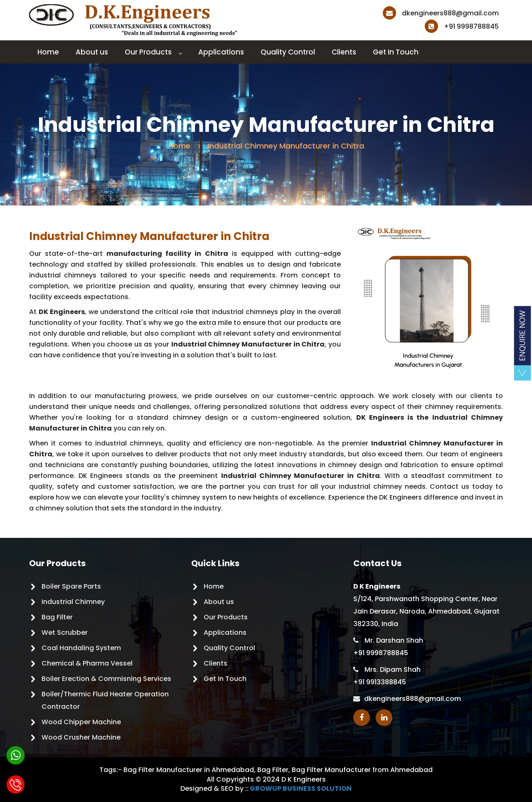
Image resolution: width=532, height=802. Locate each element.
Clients (344, 52)
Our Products (153, 52)
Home (48, 52)
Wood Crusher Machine (81, 737)
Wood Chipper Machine (81, 722)
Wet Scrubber (65, 632)
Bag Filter (57, 617)
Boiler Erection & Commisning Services (106, 679)
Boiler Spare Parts (71, 586)
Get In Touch (396, 52)
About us (92, 52)
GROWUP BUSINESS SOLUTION (301, 788)
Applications (221, 52)
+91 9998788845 (462, 26)
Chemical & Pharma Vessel (87, 663)
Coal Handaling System (81, 648)
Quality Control (288, 52)
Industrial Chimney (73, 602)
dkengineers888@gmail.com (441, 13)
